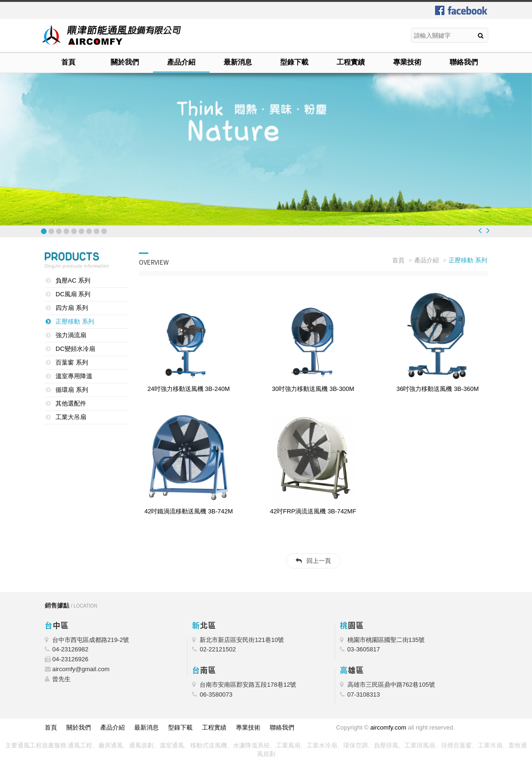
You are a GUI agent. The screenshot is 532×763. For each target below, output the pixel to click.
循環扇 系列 (72, 390)
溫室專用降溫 (74, 376)
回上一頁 (319, 561)
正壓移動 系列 (75, 321)
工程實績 (351, 62)
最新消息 (238, 62)
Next (488, 230)
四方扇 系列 (72, 308)
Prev (480, 230)
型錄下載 (294, 62)
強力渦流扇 (71, 335)
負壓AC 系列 (73, 280)
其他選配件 (71, 403)
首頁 (68, 62)
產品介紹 (181, 62)
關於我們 (125, 62)
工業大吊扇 (71, 417)
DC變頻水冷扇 (75, 349)
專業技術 (407, 62)
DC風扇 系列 (73, 294)
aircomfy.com (388, 727)
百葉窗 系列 (72, 362)
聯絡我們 (464, 62)
